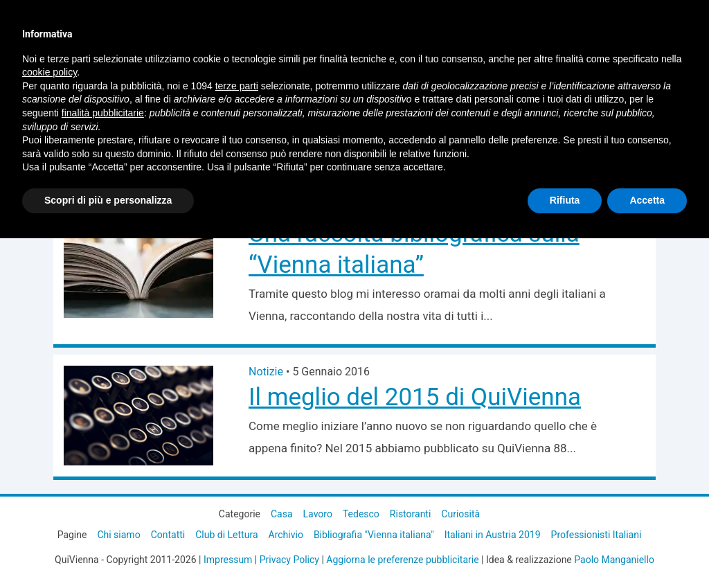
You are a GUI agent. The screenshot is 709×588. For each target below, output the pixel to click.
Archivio (286, 535)
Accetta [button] (647, 200)
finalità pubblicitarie (103, 113)
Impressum (228, 560)
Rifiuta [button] (565, 200)
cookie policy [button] (50, 72)
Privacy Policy (289, 560)
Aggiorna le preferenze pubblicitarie (402, 560)
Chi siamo (118, 535)
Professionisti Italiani (596, 535)
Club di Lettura (226, 535)
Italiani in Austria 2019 (493, 535)
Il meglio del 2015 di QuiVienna (415, 397)
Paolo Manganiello (614, 560)
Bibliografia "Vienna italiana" (374, 535)
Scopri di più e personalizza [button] (108, 200)
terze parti (237, 86)
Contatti (168, 535)
